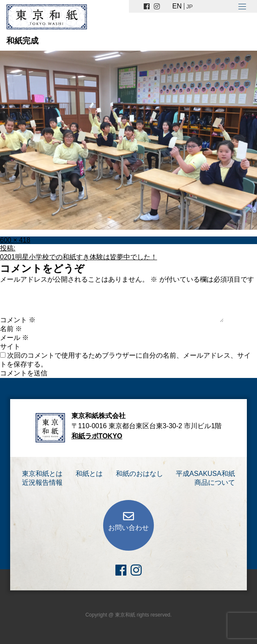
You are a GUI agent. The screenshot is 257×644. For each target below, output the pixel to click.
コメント (18, 320)
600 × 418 (15, 240)
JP (190, 7)
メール (14, 338)
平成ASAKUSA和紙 (205, 474)
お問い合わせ (128, 528)
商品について (215, 482)
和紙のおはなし (139, 474)
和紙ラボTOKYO (97, 436)
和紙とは (89, 474)
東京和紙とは (42, 474)
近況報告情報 (42, 482)
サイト (10, 346)
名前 (11, 329)
